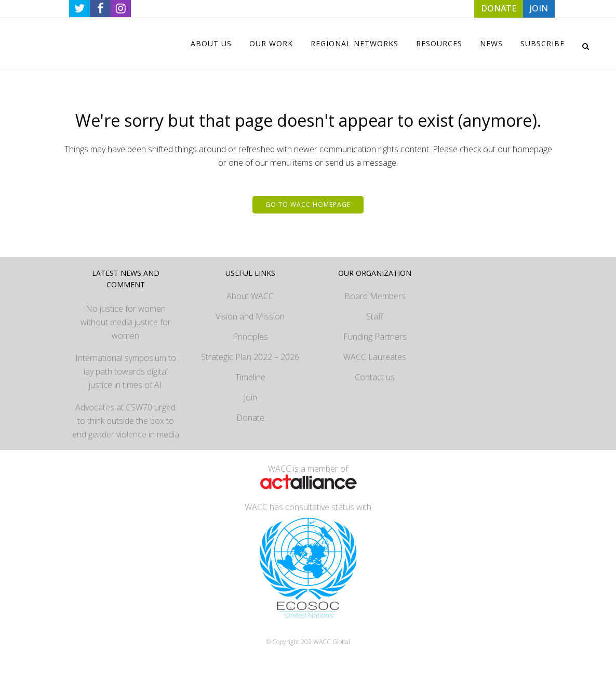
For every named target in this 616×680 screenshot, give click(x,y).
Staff (375, 316)
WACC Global (332, 642)
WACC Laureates (375, 357)
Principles (250, 337)
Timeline (250, 377)
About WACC (250, 296)
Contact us (375, 377)
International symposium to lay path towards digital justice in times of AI (126, 371)
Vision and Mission (250, 316)
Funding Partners (375, 337)
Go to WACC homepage (308, 204)
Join (250, 397)
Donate (250, 418)
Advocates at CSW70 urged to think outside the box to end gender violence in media (126, 421)
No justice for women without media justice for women (126, 322)
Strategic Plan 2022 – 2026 (250, 357)
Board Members (375, 296)
